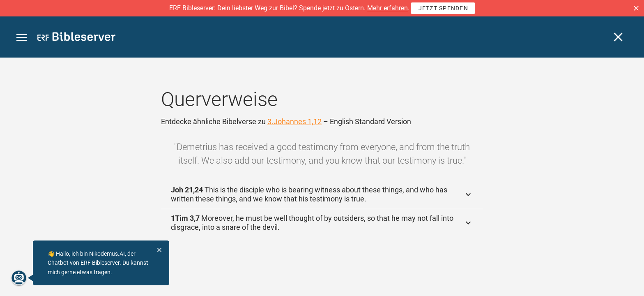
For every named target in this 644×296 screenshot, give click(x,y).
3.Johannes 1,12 (294, 121)
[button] (636, 8)
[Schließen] (618, 37)
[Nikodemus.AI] (19, 278)
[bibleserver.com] (76, 38)
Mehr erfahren (388, 8)
